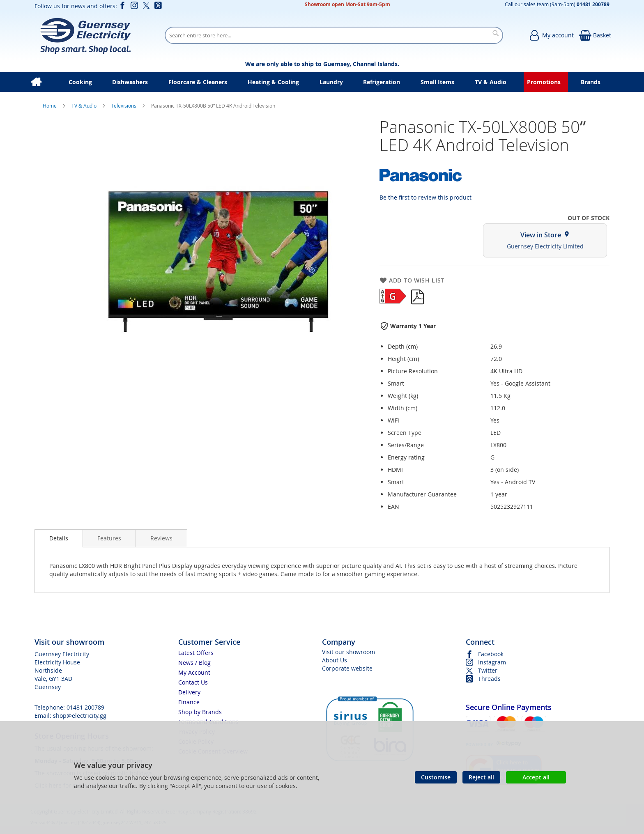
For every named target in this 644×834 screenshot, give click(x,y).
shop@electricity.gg (80, 716)
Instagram (492, 662)
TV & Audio (85, 106)
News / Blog (194, 663)
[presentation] (59, 538)
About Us (335, 660)
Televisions (124, 106)
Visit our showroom (348, 652)
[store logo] (85, 35)
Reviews (161, 538)
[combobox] (334, 35)
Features (109, 538)
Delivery (189, 692)
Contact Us (193, 682)
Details (59, 538)
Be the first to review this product (425, 197)
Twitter (488, 670)
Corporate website (347, 668)
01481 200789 (85, 707)
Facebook (491, 654)
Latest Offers (196, 653)
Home (50, 106)
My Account (194, 672)
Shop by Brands (200, 712)
